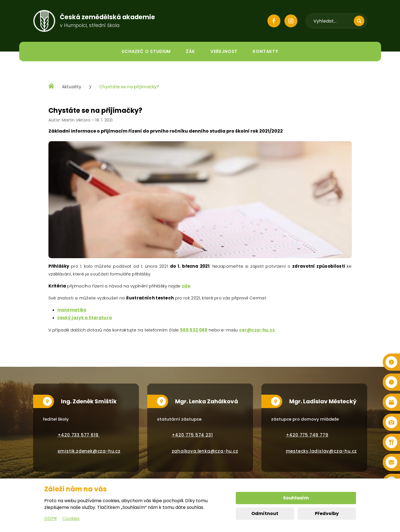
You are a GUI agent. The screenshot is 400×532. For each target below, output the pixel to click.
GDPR (51, 518)
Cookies (71, 518)
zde (186, 286)
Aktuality (72, 87)
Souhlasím (296, 498)
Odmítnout (265, 513)
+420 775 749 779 (307, 435)
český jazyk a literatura (85, 318)
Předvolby (327, 513)
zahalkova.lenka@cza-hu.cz (205, 451)
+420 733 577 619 (79, 435)
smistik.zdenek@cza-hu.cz (89, 451)
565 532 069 (194, 330)
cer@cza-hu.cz (257, 330)
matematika (72, 310)
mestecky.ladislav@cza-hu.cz (322, 451)
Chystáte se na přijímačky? (129, 87)
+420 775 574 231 (192, 435)
